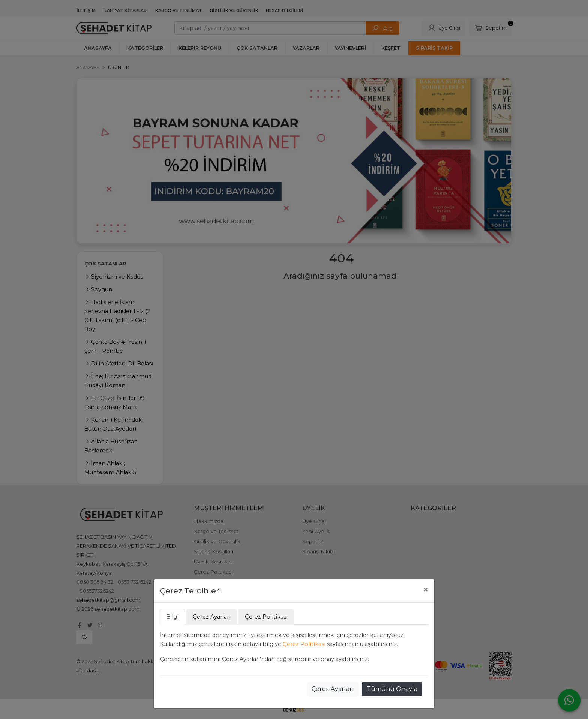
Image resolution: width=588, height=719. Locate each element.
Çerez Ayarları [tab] (212, 617)
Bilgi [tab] (172, 617)
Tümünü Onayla (392, 689)
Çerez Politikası (304, 644)
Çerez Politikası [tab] (266, 617)
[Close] (426, 590)
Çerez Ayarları (333, 689)
